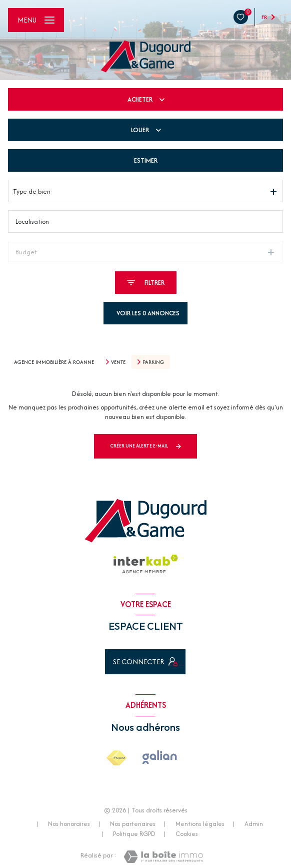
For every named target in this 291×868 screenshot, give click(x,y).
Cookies (187, 834)
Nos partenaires (133, 824)
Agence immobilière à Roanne (54, 362)
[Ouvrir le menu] (36, 20)
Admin (254, 824)
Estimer (146, 160)
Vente (118, 362)
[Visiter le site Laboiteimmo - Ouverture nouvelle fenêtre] (163, 857)
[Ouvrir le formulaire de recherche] (146, 283)
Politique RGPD (134, 834)
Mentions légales (200, 824)
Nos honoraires (69, 824)
